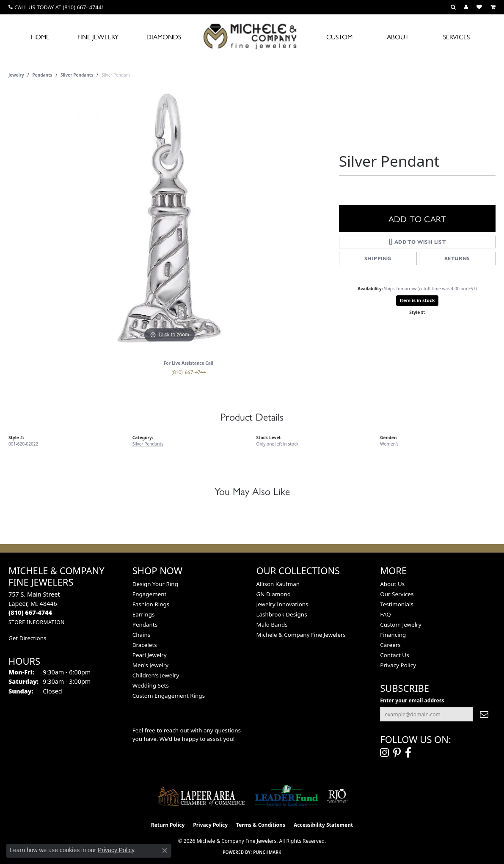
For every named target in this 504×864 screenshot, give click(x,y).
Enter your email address (412, 700)
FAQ (386, 614)
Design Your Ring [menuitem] (155, 584)
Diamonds (164, 37)
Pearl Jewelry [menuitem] (150, 655)
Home (40, 37)
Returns (457, 258)
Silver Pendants (77, 75)
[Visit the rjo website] (337, 796)
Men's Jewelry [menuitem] (150, 665)
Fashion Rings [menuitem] (151, 604)
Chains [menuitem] (142, 635)
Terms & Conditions (261, 825)
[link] (56, 7)
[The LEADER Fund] (287, 796)
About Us (392, 584)
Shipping (378, 258)
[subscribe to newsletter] (484, 714)
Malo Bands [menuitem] (272, 625)
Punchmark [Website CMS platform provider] (267, 852)
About (398, 37)
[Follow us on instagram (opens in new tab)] (384, 753)
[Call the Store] (30, 612)
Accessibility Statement (323, 825)
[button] (453, 7)
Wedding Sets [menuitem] (151, 685)
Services (456, 37)
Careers (390, 645)
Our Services (397, 594)
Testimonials (397, 604)
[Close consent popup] (165, 850)
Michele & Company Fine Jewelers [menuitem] (301, 635)
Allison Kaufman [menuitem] (278, 584)
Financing (393, 635)
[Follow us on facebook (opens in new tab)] (408, 753)
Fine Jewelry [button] (98, 37)
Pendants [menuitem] (145, 625)
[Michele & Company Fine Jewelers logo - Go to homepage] (252, 36)
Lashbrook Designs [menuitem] (282, 614)
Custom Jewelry (401, 625)
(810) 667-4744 (189, 372)
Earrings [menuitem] (144, 614)
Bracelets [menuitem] (145, 645)
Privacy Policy (398, 665)
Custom (339, 37)
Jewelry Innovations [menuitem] (282, 604)
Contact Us (394, 655)
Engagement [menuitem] (150, 594)
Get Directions (27, 638)
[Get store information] (37, 622)
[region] (169, 218)
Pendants (43, 75)
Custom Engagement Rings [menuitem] (169, 696)
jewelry (16, 75)
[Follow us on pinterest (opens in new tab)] (397, 753)
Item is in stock (417, 300)
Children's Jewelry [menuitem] (156, 675)
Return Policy (168, 825)
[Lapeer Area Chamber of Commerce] (201, 796)
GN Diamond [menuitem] (274, 594)
